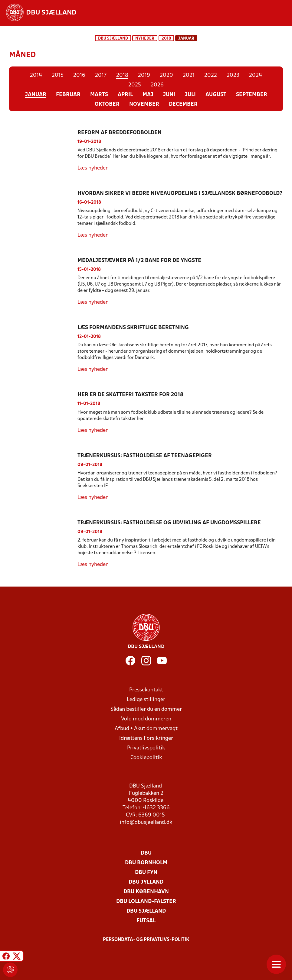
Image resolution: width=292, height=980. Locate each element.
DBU (146, 853)
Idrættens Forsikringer (146, 738)
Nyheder (145, 39)
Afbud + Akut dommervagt (146, 729)
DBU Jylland (146, 882)
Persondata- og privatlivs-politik (146, 940)
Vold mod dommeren (146, 719)
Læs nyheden (93, 168)
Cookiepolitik (146, 758)
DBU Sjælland (113, 39)
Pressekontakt (146, 690)
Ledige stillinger (146, 700)
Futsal (146, 921)
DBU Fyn (146, 873)
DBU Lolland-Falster (146, 902)
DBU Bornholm (146, 863)
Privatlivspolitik (146, 748)
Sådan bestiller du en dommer (146, 709)
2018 (166, 39)
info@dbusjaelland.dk (146, 822)
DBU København (146, 892)
